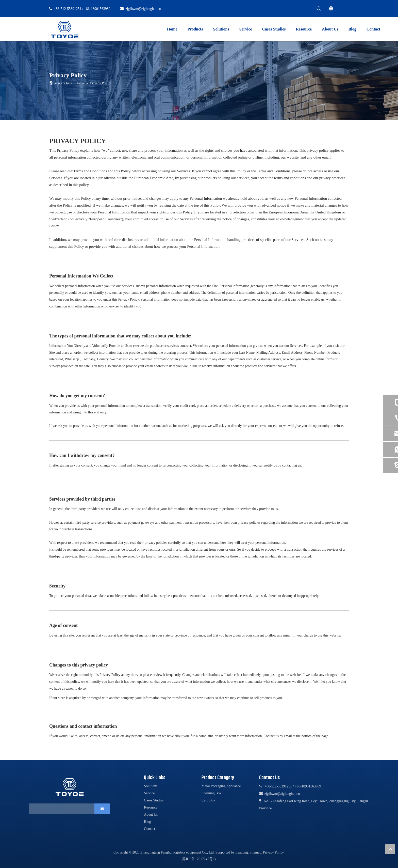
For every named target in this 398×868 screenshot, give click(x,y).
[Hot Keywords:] (319, 9)
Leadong (242, 852)
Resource (151, 807)
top (390, 849)
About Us (151, 815)
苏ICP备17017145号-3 (199, 859)
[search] (60, 809)
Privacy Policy (273, 852)
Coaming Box (211, 793)
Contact (150, 829)
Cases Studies (154, 800)
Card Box (208, 800)
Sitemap (255, 852)
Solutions (151, 786)
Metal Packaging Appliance (221, 786)
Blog (147, 822)
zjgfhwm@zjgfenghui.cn (143, 9)
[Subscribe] (102, 809)
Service (149, 793)
